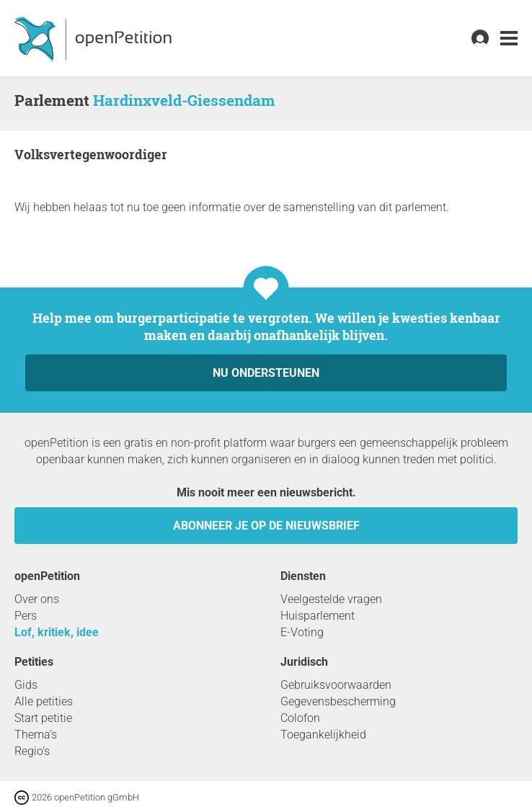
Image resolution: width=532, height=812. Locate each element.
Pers (26, 616)
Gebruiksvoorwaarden (336, 685)
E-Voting (302, 632)
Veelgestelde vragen (331, 599)
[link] (509, 39)
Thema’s (36, 735)
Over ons (37, 599)
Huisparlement (318, 616)
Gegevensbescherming (338, 701)
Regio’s (32, 751)
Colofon (300, 718)
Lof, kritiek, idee (57, 632)
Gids (26, 685)
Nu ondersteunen (266, 373)
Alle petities (44, 701)
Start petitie (43, 718)
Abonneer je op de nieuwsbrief (266, 526)
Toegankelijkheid (323, 735)
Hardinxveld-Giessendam (184, 100)
